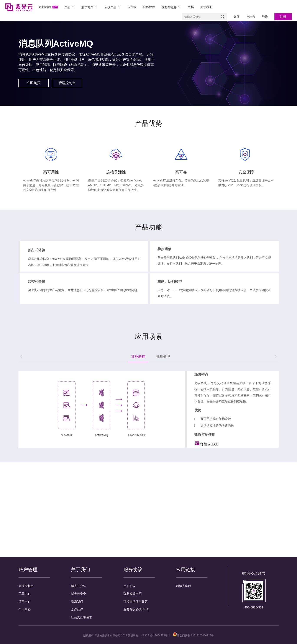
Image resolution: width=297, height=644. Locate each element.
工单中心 (25, 594)
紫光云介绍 (79, 586)
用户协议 (130, 586)
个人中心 (25, 609)
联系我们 (77, 602)
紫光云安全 (79, 594)
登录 (265, 17)
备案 (237, 17)
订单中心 (25, 602)
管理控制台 (26, 586)
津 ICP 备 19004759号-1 (156, 636)
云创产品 (113, 7)
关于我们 (206, 7)
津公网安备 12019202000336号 (193, 636)
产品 (70, 7)
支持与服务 (171, 7)
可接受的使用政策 (136, 602)
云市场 (132, 7)
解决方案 (90, 7)
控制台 (251, 17)
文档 (191, 7)
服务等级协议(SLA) (136, 609)
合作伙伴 (149, 7)
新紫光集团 (184, 586)
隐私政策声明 (133, 594)
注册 (283, 17)
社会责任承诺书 (82, 617)
